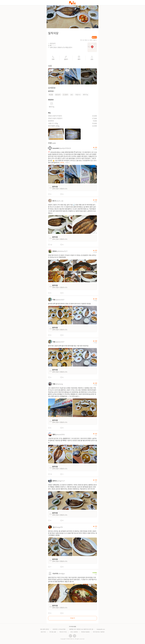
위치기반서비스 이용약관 (99, 632)
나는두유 (55, 574)
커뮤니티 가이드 (63, 632)
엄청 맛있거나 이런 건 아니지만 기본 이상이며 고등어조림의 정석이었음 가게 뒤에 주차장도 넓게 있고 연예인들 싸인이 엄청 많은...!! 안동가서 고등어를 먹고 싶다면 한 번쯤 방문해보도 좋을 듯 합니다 (72, 580)
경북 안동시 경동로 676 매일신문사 (61, 48)
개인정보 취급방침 (85, 632)
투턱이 (55, 252)
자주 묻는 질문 (53, 632)
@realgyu (62, 574)
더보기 (67, 163)
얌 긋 (54, 201)
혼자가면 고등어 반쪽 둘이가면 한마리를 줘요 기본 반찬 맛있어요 (68, 347)
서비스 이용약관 (74, 632)
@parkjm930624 (65, 149)
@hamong (59, 385)
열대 (54, 435)
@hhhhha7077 (62, 252)
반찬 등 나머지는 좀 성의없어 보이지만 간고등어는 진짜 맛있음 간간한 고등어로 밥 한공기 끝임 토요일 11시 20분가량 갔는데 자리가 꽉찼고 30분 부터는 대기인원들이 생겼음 (72, 534)
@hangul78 (59, 528)
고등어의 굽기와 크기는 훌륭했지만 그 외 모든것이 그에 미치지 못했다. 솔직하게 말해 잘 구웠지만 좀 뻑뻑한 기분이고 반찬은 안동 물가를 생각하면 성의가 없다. (72, 441)
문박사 (55, 481)
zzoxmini (56, 149)
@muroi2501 (60, 435)
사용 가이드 (43, 632)
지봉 (54, 300)
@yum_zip (60, 201)
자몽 (54, 385)
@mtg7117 (61, 481)
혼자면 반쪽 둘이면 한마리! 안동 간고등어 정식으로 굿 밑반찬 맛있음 (69, 304)
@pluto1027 (60, 300)
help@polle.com (101, 630)
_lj (53, 528)
